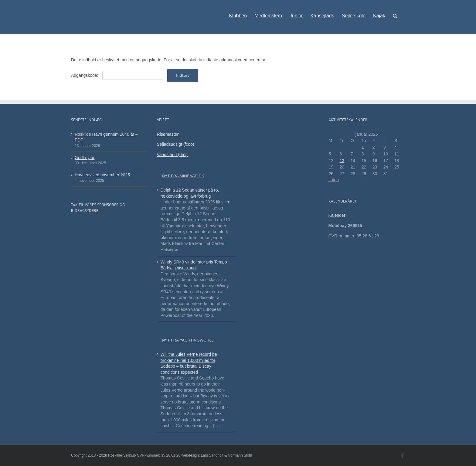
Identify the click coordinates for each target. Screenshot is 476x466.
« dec (334, 180)
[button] (395, 13)
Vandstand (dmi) (172, 155)
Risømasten (168, 134)
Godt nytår (85, 158)
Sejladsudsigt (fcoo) (176, 144)
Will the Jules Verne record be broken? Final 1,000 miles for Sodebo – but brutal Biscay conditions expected (189, 363)
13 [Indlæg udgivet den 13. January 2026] (342, 161)
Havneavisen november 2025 (102, 175)
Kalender (338, 215)
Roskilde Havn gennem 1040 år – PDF (106, 137)
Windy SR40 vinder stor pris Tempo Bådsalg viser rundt (194, 265)
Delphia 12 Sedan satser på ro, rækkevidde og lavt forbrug (190, 193)
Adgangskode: (117, 75)
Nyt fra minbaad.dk (183, 176)
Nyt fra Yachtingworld (188, 340)
